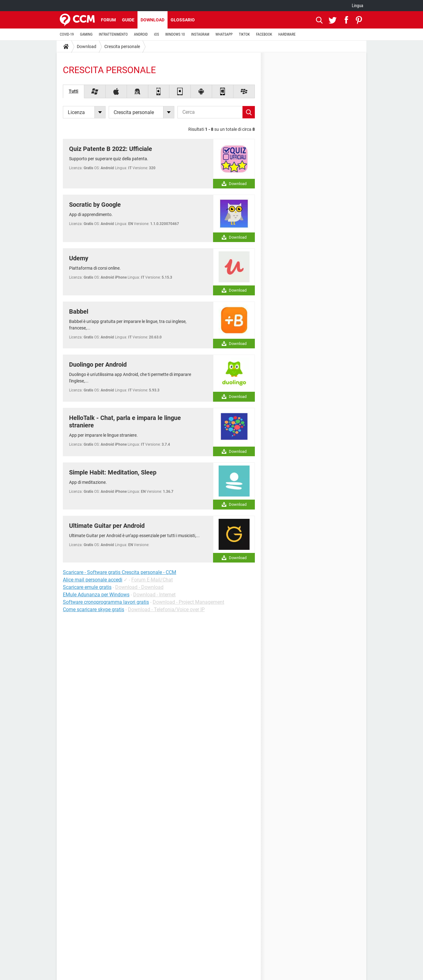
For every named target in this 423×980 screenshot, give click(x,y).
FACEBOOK (264, 34)
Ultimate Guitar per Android (107, 526)
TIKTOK (244, 34)
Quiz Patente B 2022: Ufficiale (111, 149)
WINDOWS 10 (175, 34)
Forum (108, 20)
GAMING (86, 34)
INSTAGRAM (200, 34)
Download (153, 20)
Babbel (79, 311)
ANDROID (141, 34)
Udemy (79, 258)
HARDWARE (287, 34)
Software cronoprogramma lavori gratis (106, 602)
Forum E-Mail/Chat (152, 580)
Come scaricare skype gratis (94, 609)
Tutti (74, 91)
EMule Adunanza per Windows (96, 595)
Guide (128, 20)
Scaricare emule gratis (87, 587)
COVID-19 (67, 34)
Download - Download (139, 587)
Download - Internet (154, 595)
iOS (156, 34)
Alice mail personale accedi (93, 580)
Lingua (358, 6)
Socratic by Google (95, 205)
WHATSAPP (224, 34)
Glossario (183, 20)
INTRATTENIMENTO (113, 34)
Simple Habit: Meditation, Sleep (113, 472)
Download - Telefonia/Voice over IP (166, 609)
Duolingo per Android (98, 364)
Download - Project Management (188, 602)
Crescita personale (122, 46)
